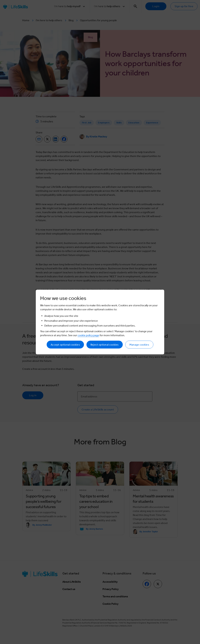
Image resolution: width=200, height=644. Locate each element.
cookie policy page (88, 335)
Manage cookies (139, 345)
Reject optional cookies (105, 345)
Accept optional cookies (65, 345)
